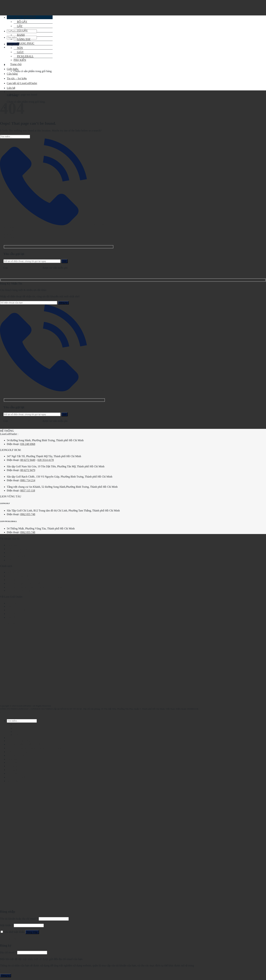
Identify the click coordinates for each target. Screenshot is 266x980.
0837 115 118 (28, 491)
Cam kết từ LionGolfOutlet (22, 614)
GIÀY (17, 735)
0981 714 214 (28, 480)
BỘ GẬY (19, 725)
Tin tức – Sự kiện (17, 556)
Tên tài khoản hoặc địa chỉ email (19, 919)
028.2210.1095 (17, 268)
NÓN (18, 48)
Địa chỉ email (8, 952)
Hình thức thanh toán (18, 580)
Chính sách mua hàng (18, 590)
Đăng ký (6, 976)
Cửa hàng (12, 74)
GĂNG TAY (22, 39)
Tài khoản (12, 545)
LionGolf (12, 606)
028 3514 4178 (46, 460)
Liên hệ (11, 617)
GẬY (16, 728)
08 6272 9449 (28, 460)
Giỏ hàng (12, 766)
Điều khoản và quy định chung (24, 572)
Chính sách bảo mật (18, 576)
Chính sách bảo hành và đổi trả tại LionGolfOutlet (35, 587)
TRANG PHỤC (24, 43)
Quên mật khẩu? (9, 939)
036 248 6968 (28, 444)
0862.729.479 (35, 268)
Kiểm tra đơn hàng (17, 549)
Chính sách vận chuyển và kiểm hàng (28, 583)
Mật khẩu (7, 925)
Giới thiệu (13, 69)
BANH (19, 35)
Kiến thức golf (15, 553)
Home (3, 95)
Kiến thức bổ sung (17, 560)
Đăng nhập (32, 932)
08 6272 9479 (28, 470)
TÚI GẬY (21, 30)
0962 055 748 (28, 514)
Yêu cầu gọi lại (53, 224)
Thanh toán (13, 738)
